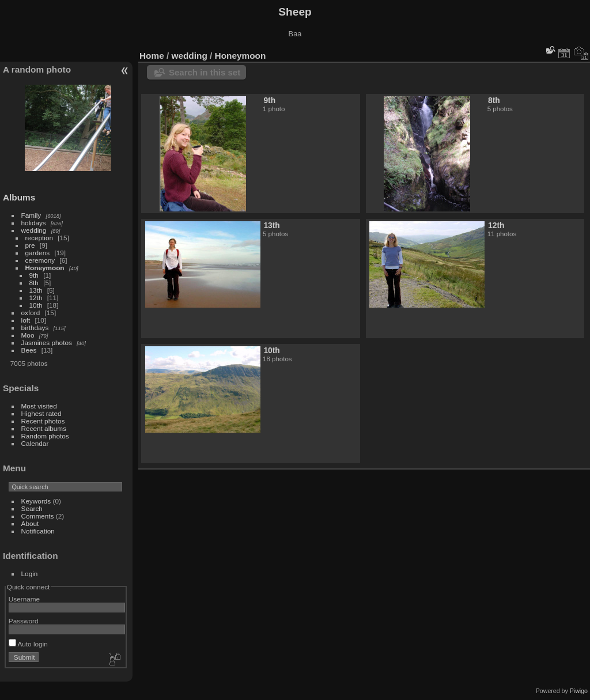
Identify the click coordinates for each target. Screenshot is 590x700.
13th (36, 290)
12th (36, 298)
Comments (38, 516)
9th (34, 275)
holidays (34, 223)
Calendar (35, 443)
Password (24, 621)
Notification (38, 531)
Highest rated (41, 413)
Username (24, 599)
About (30, 523)
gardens (38, 253)
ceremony (40, 260)
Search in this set (205, 72)
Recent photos (43, 421)
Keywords (36, 501)
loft (26, 320)
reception (39, 238)
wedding (34, 230)
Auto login (28, 644)
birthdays (35, 328)
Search (32, 508)
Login (30, 574)
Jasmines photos (47, 343)
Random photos (45, 436)
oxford (31, 313)
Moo (28, 335)
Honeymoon (45, 268)
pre (30, 245)
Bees (29, 350)
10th (36, 305)
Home (152, 56)
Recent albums (44, 428)
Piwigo (579, 691)
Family (31, 215)
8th (34, 283)
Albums (19, 197)
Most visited (39, 406)
